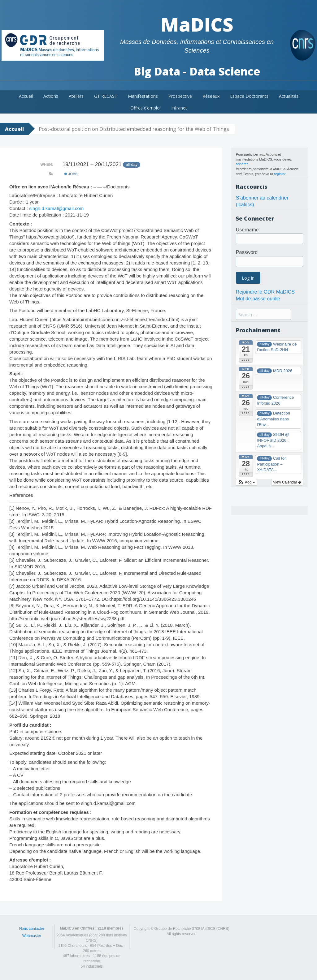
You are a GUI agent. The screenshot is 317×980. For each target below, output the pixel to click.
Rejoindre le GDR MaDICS (265, 292)
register (280, 174)
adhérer (242, 164)
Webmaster (32, 936)
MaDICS (197, 24)
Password (247, 252)
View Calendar (287, 482)
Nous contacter (32, 929)
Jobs (71, 174)
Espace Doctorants (249, 96)
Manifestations (143, 96)
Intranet (179, 108)
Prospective (180, 96)
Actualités (289, 96)
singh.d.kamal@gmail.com (56, 208)
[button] (246, 482)
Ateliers (76, 96)
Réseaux (211, 96)
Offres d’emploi (145, 108)
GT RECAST (106, 96)
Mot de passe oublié (258, 299)
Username (247, 230)
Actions (51, 96)
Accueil (26, 96)
